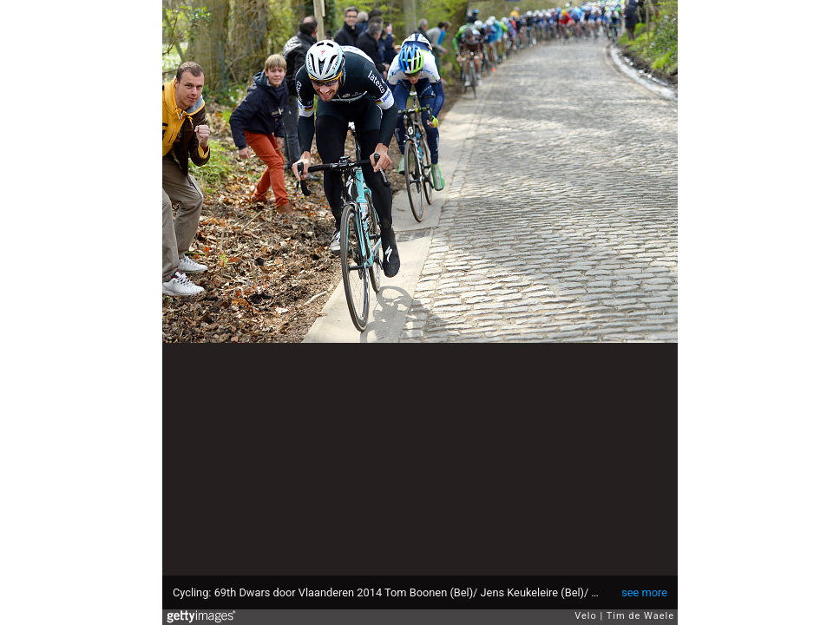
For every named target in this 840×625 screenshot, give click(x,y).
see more (644, 592)
